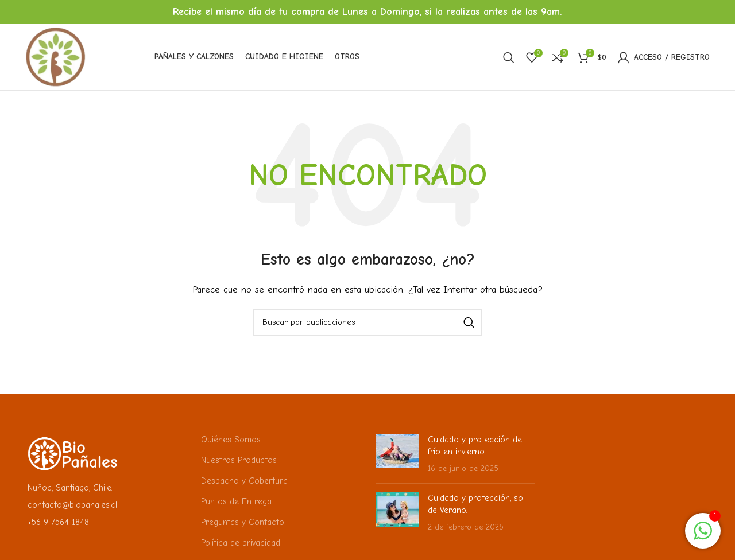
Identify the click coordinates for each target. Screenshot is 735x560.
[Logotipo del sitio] (55, 56)
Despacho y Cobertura (244, 481)
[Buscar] (509, 57)
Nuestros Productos (239, 460)
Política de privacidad (241, 543)
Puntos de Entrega (236, 501)
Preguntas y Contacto (243, 522)
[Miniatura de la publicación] (398, 454)
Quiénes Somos (231, 440)
